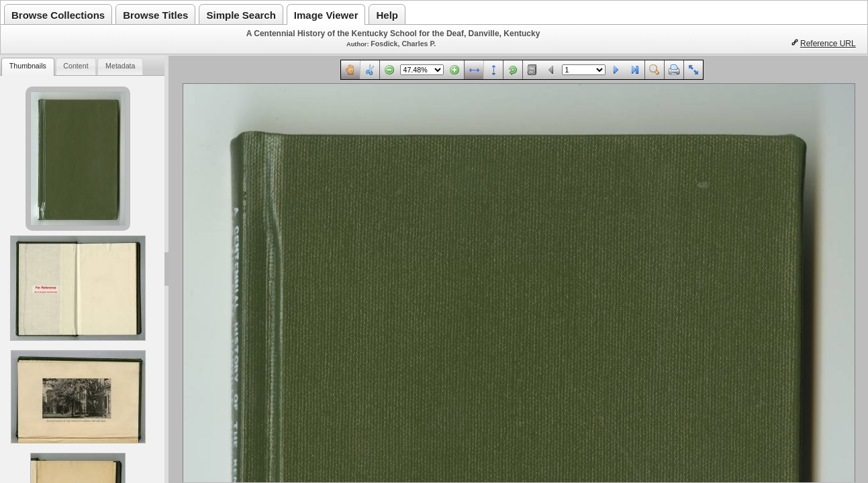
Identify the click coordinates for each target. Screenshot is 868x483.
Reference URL (828, 44)
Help (387, 15)
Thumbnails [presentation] (28, 66)
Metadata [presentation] (120, 66)
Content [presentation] (76, 66)
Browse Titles (155, 15)
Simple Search (241, 15)
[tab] (28, 67)
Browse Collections (58, 15)
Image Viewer (326, 15)
